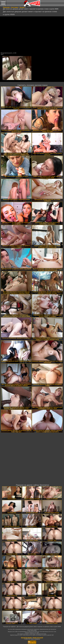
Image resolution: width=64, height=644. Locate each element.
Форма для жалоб (38, 638)
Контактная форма (26, 638)
